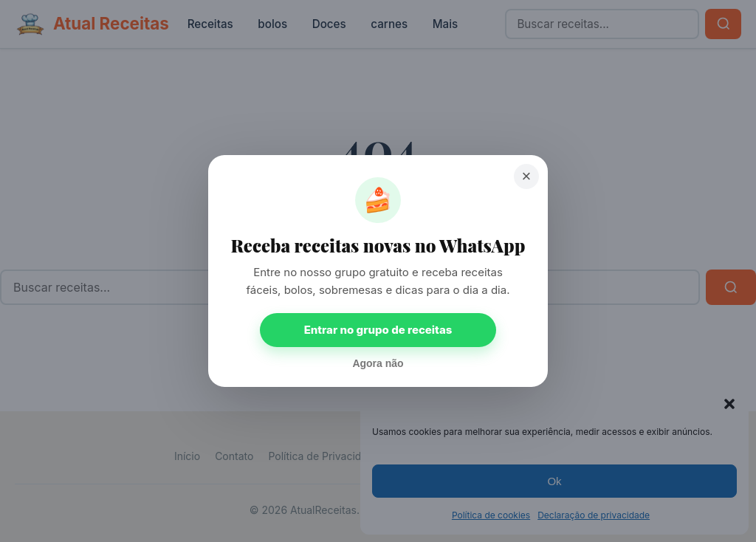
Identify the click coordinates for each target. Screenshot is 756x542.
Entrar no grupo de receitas (378, 330)
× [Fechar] (527, 176)
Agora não (378, 363)
